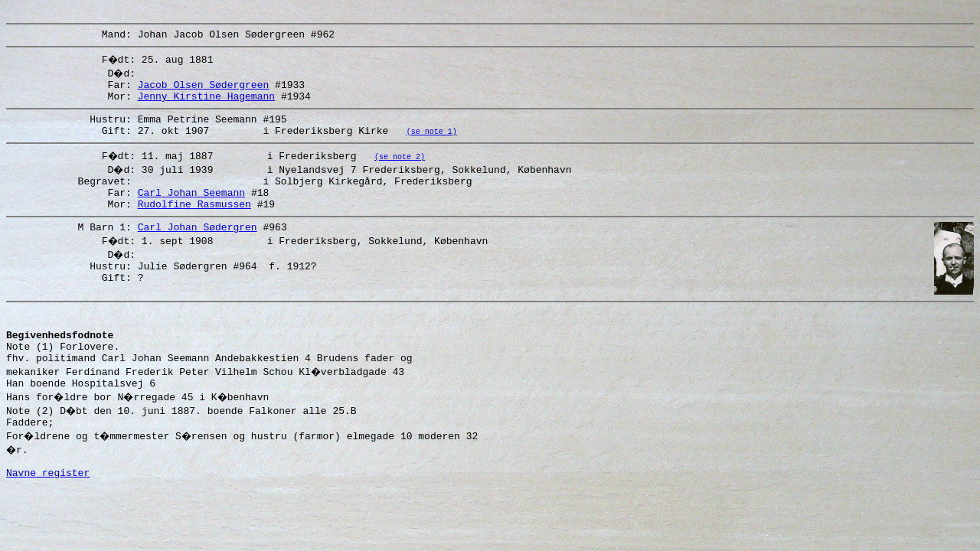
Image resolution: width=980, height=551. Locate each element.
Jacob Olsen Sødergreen (204, 91)
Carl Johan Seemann (191, 210)
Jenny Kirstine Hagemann (206, 105)
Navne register (48, 523)
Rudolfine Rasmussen (194, 224)
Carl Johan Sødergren (198, 249)
